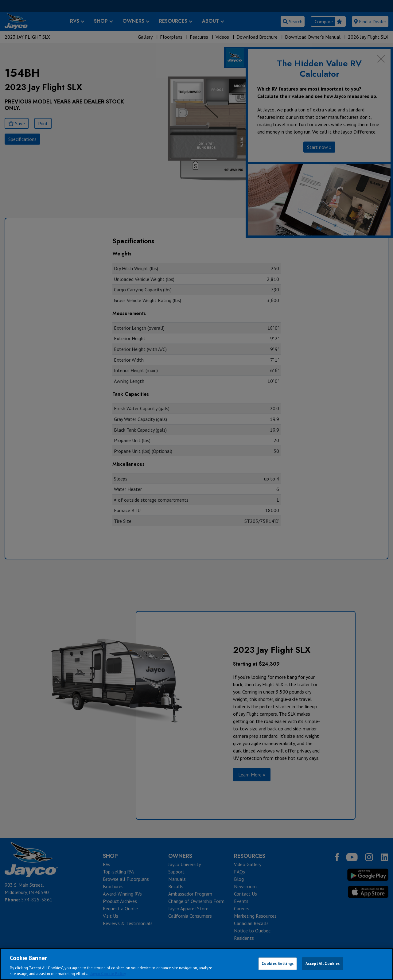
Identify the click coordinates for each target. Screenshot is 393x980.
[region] (196, 964)
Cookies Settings (278, 964)
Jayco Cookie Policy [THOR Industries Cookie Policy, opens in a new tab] (108, 974)
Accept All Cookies (323, 964)
